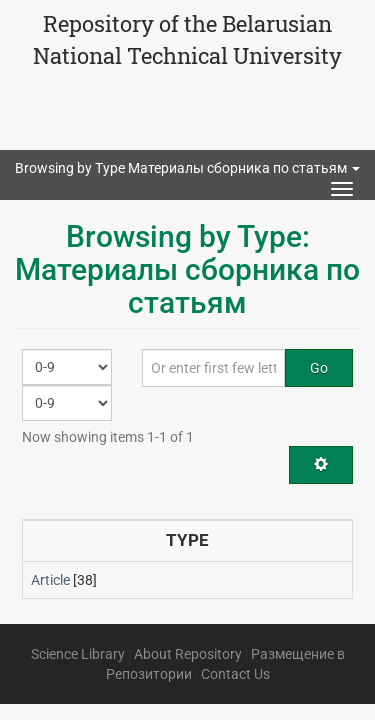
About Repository (188, 654)
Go (319, 368)
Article (50, 580)
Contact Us (235, 674)
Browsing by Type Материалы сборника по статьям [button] (187, 168)
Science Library (78, 654)
